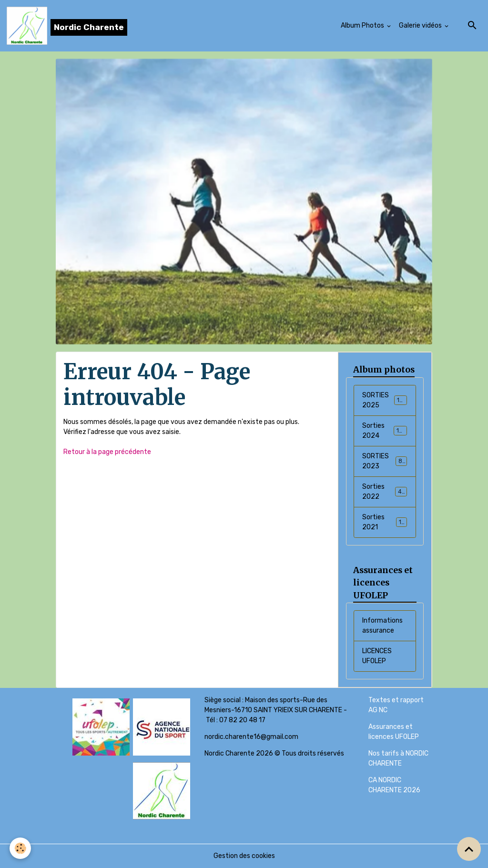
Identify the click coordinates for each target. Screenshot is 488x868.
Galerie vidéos (421, 25)
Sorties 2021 (385, 522)
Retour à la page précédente (107, 452)
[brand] (67, 26)
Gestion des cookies (244, 856)
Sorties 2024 (385, 431)
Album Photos (363, 25)
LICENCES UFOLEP (377, 656)
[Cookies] (20, 848)
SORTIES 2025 (385, 400)
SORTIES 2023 (385, 461)
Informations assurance (382, 626)
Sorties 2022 (385, 492)
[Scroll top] (469, 849)
